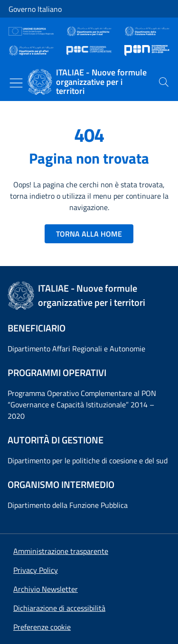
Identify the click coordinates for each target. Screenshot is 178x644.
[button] (42, 627)
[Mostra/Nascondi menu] (16, 83)
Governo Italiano (35, 9)
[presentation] (164, 82)
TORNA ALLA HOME (89, 234)
